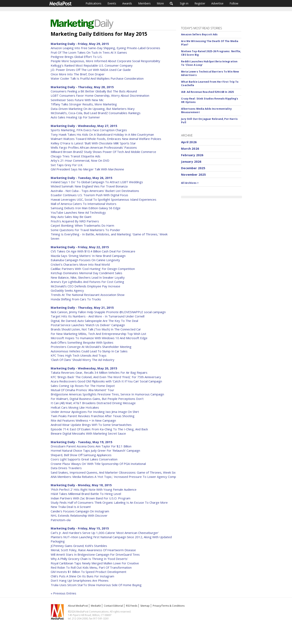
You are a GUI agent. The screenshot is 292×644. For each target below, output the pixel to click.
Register (200, 3)
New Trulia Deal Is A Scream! (71, 507)
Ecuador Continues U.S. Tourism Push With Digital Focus (89, 195)
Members (144, 3)
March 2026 (190, 148)
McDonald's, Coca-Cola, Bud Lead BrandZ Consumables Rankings (96, 113)
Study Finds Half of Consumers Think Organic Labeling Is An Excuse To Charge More (109, 502)
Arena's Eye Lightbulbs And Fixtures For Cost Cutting (87, 282)
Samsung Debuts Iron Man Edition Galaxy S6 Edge (86, 208)
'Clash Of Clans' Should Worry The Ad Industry (83, 360)
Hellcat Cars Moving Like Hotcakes (75, 407)
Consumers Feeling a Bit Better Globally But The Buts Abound (94, 91)
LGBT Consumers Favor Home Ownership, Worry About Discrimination (100, 95)
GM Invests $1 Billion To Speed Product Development (89, 572)
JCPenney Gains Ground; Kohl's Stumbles (79, 546)
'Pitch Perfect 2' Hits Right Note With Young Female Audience (94, 489)
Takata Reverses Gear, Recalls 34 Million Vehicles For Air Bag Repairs (99, 372)
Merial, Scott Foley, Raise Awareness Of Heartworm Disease (93, 550)
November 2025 (193, 174)
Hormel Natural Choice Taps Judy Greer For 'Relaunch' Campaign (95, 450)
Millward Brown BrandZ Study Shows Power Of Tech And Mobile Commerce (103, 152)
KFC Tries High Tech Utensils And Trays (79, 355)
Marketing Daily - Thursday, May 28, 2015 (82, 87)
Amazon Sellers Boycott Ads (199, 34)
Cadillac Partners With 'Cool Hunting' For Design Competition (93, 269)
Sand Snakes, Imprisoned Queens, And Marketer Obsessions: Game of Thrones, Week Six (113, 472)
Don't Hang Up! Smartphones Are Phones (80, 580)
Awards (127, 3)
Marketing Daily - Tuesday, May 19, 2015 (82, 442)
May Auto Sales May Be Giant (71, 217)
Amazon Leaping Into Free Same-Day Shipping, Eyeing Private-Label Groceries (105, 48)
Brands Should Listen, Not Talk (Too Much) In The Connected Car (96, 329)
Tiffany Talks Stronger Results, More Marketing (84, 104)
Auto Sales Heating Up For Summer (75, 117)
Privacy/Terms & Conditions (169, 606)
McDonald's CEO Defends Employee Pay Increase (85, 286)
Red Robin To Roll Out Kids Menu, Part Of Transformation (91, 567)
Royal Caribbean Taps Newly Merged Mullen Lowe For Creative (95, 563)
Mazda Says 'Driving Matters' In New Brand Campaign (88, 256)
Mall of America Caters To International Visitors (84, 204)
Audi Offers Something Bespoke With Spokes (82, 342)
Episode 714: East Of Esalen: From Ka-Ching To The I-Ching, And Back (99, 429)
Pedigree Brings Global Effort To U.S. (77, 57)
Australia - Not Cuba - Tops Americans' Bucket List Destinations (95, 191)
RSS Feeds (132, 606)
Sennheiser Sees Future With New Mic (77, 100)
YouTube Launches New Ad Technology (78, 212)
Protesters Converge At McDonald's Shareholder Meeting (91, 347)
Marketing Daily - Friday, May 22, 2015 (80, 247)
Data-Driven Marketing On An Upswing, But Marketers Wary (93, 109)
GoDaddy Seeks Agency (67, 290)
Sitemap (145, 606)
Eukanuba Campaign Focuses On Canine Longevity (85, 260)
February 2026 (192, 155)
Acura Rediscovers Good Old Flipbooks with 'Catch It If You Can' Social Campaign (106, 381)
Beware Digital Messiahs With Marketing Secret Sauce (88, 433)
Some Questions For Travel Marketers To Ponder (85, 230)
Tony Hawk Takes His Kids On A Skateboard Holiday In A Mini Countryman (102, 134)
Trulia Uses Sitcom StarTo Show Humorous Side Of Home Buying (96, 585)
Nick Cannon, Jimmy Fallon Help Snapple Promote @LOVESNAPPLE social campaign (108, 312)
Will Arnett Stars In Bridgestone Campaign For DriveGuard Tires (95, 554)
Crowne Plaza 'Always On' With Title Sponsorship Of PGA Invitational (98, 464)
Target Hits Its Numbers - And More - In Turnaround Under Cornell (98, 316)
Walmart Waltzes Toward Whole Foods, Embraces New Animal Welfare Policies (106, 139)
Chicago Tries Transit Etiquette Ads (76, 156)
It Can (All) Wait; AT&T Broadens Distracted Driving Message (93, 403)
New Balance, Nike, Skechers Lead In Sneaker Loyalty (88, 277)
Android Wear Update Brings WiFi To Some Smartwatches (91, 425)
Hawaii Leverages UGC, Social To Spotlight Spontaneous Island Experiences (104, 199)
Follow (234, 3)
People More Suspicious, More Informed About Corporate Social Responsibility (105, 61)
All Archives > (190, 183)
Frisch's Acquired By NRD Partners (75, 221)
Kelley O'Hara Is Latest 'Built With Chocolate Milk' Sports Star (93, 143)
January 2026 (191, 161)
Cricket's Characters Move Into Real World (80, 264)
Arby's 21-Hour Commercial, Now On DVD (80, 160)
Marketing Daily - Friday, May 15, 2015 (80, 528)
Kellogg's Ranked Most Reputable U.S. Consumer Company (92, 65)
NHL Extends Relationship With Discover (79, 515)
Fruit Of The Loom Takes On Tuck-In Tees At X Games (89, 52)
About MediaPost (78, 606)
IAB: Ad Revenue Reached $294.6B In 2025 (207, 92)
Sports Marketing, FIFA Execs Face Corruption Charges (89, 130)
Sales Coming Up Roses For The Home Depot (83, 386)
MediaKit (96, 606)
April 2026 (189, 142)
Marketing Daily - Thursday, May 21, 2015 (82, 307)
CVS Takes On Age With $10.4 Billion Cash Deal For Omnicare (93, 251)
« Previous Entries (63, 593)
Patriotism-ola (61, 520)
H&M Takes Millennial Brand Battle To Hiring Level (86, 494)
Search (171, 3)
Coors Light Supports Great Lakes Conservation (84, 459)
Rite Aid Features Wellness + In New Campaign (83, 420)
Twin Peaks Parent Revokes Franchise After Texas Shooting (93, 416)
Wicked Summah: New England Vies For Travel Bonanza (89, 186)
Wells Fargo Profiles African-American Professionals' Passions (94, 147)
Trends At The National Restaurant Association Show (88, 295)
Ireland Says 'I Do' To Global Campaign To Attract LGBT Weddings (97, 182)
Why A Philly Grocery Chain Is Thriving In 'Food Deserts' (89, 559)
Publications (93, 3)
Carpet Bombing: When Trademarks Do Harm (82, 225)
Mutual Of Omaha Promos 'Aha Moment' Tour (82, 390)
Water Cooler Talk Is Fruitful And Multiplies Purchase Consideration (97, 78)
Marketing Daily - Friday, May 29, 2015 (80, 44)
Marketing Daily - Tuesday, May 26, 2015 (82, 178)
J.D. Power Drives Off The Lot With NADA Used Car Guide (91, 70)
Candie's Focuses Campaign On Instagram (80, 511)
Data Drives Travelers (66, 468)
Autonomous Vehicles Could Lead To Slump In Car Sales (89, 351)
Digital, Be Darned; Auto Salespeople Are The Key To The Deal (94, 321)
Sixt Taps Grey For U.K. (67, 165)
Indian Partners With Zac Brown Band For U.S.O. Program (91, 498)
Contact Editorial (113, 606)
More (160, 3)
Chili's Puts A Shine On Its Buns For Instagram (82, 576)
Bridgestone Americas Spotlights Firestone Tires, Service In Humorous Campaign (107, 394)
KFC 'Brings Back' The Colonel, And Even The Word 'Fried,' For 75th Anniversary (106, 377)
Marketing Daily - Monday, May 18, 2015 (81, 485)
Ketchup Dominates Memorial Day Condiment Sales (86, 273)
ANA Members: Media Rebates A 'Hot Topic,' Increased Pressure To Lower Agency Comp (113, 477)
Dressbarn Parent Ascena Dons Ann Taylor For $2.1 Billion (91, 446)
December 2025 (193, 168)
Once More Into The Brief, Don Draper (78, 74)
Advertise (217, 3)
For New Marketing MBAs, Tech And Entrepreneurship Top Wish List (98, 334)
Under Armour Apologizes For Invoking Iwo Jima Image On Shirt (95, 412)
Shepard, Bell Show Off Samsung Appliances (81, 455)
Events (112, 3)
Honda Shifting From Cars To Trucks (76, 299)
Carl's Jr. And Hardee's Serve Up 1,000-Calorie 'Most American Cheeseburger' (105, 533)
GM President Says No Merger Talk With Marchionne (87, 169)
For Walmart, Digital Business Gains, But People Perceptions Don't (97, 399)
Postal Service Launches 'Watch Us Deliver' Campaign (88, 325)
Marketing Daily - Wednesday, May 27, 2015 (84, 126)
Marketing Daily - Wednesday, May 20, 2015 (84, 368)
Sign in (184, 3)
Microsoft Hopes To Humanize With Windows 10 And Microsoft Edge (99, 338)
